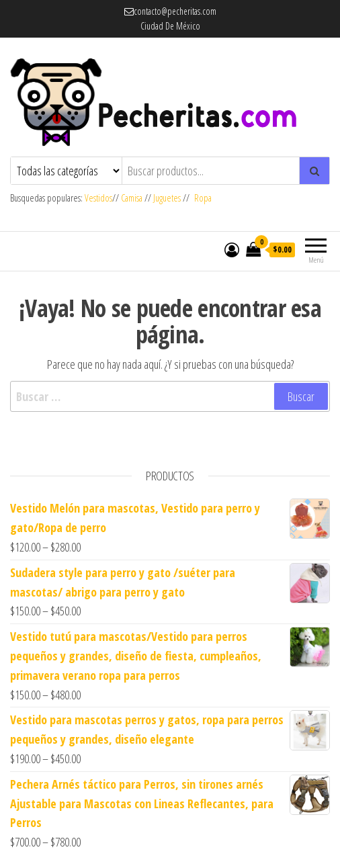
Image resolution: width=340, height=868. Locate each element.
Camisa (132, 198)
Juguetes (167, 198)
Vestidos (98, 198)
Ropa (203, 198)
